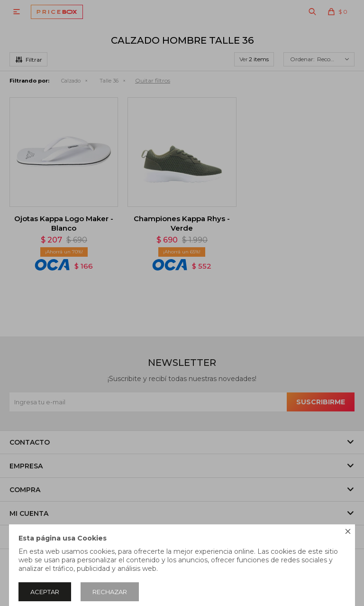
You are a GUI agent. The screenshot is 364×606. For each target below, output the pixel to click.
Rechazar (110, 592)
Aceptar (45, 592)
